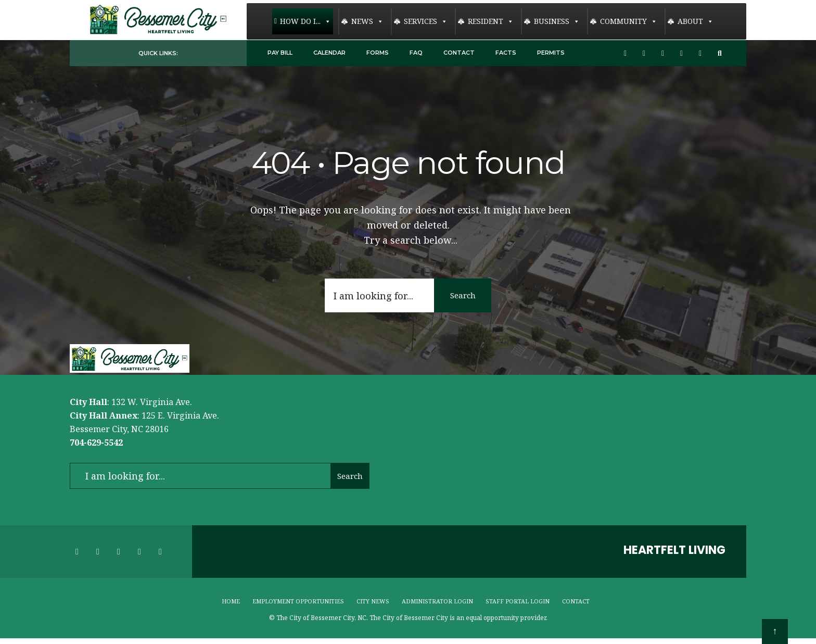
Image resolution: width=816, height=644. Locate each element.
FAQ (416, 53)
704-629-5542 (96, 443)
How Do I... (305, 21)
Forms (378, 53)
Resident (491, 21)
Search (463, 295)
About (696, 21)
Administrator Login (437, 601)
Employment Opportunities (298, 601)
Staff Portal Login (518, 601)
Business (557, 21)
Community (629, 21)
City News (373, 601)
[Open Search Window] (721, 53)
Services (426, 21)
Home (231, 601)
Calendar (329, 53)
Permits (551, 53)
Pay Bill (280, 53)
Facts (506, 53)
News (367, 21)
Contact (459, 53)
